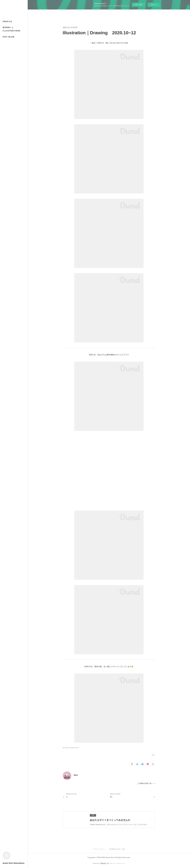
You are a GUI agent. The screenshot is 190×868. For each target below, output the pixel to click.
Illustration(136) (74, 748)
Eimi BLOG (9, 37)
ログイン (154, 5)
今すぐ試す (138, 5)
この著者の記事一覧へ (146, 783)
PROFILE (7, 21)
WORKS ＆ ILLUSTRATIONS (12, 29)
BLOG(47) (66, 748)
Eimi (76, 775)
